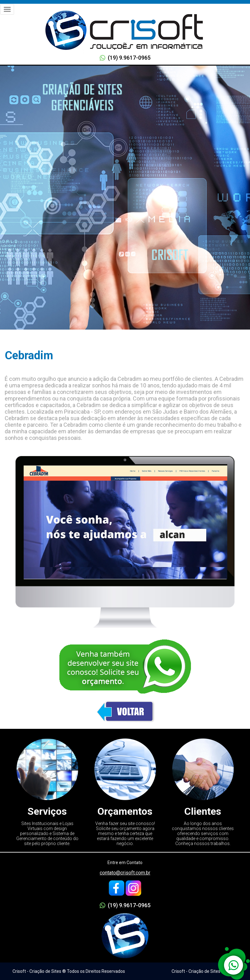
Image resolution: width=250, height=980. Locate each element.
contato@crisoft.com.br (125, 873)
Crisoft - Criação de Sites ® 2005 (204, 971)
